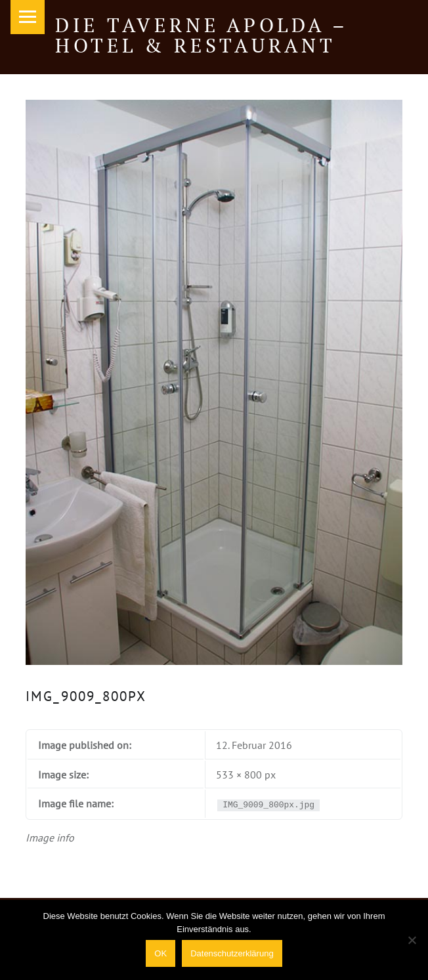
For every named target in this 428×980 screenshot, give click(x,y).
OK (160, 953)
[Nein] (412, 940)
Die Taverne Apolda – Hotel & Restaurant (202, 34)
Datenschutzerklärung (232, 953)
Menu (28, 17)
